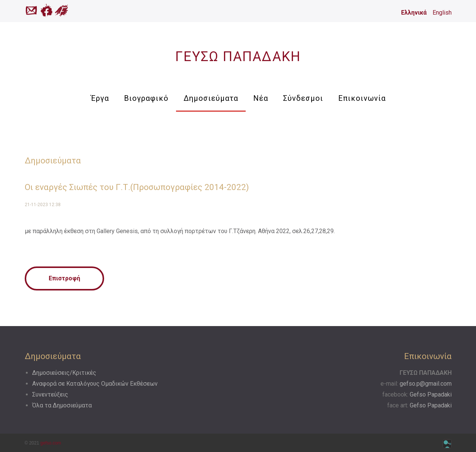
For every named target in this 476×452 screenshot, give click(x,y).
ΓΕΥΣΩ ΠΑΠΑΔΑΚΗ (238, 57)
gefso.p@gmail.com (426, 384)
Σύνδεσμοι (303, 98)
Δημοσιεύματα (211, 98)
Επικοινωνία (362, 98)
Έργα (100, 98)
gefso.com (51, 443)
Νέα (261, 98)
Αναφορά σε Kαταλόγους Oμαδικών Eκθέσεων (95, 384)
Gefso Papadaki (431, 394)
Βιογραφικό (146, 98)
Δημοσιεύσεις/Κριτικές (64, 373)
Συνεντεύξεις (50, 394)
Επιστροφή (64, 278)
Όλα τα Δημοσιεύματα (62, 405)
